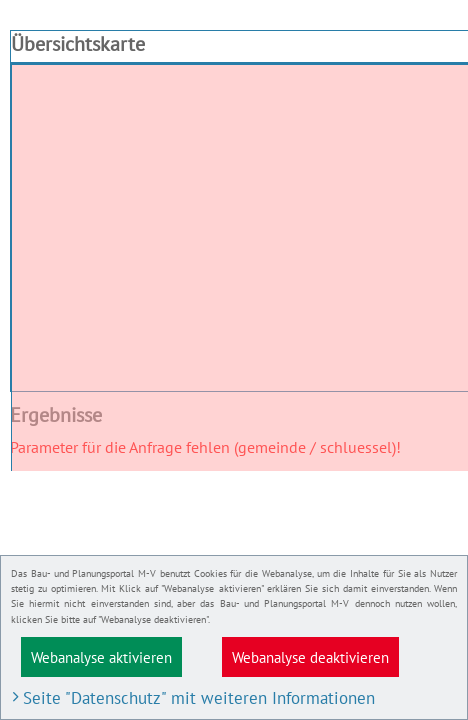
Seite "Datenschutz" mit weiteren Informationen (199, 698)
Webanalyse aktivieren (101, 657)
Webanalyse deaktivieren (310, 657)
